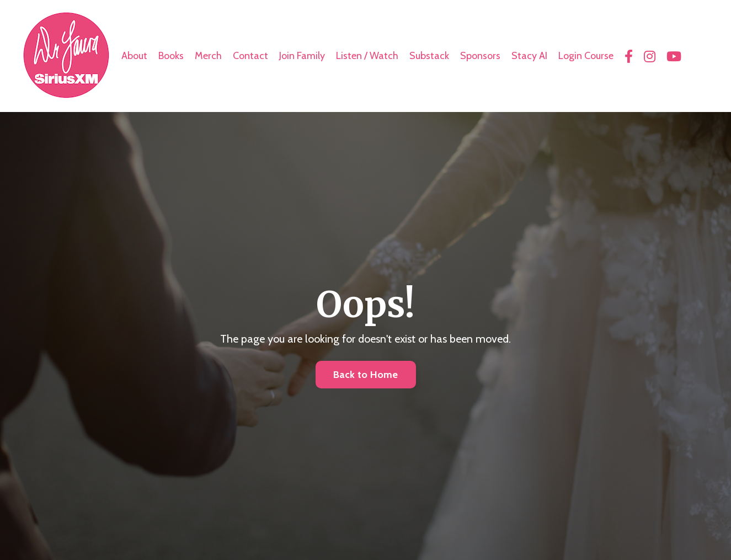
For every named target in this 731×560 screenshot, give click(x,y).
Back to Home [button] (366, 375)
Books (171, 56)
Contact (250, 56)
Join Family (302, 56)
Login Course (586, 56)
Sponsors (480, 56)
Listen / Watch (367, 56)
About (134, 56)
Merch (208, 56)
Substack (429, 56)
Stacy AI (529, 56)
